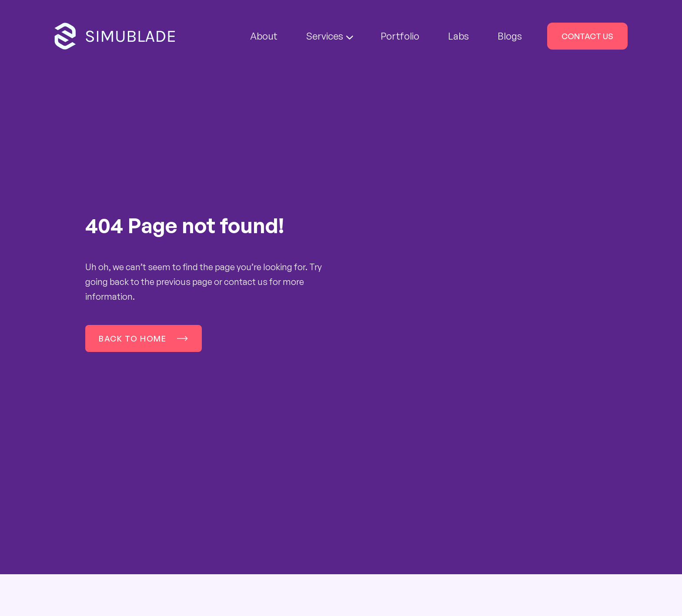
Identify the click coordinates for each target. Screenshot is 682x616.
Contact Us (587, 36)
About (264, 36)
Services (330, 36)
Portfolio (400, 36)
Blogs (510, 36)
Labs (458, 36)
